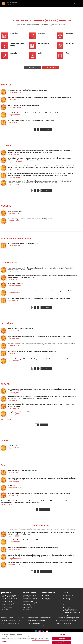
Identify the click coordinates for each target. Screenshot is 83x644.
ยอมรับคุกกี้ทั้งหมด (62, 642)
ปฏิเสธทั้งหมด (62, 638)
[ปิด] (81, 638)
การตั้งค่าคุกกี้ (62, 634)
